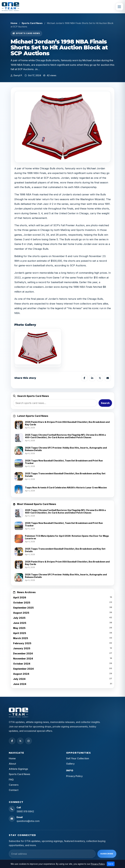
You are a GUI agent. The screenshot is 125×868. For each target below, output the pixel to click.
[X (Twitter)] (20, 741)
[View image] (38, 348)
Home (14, 23)
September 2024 (23, 669)
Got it (111, 864)
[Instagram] (29, 741)
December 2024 (23, 653)
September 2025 (23, 608)
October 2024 (22, 664)
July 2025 (19, 618)
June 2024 (20, 684)
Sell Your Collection (78, 758)
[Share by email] (108, 378)
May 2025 (19, 628)
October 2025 (22, 603)
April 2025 (20, 633)
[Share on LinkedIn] (92, 378)
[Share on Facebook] (84, 378)
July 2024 (19, 679)
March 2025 (21, 638)
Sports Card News (32, 23)
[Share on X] (100, 378)
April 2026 (20, 597)
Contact (14, 790)
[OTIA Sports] (11, 7)
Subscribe (107, 854)
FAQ (11, 780)
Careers (14, 785)
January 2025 (22, 648)
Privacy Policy (74, 776)
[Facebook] (12, 741)
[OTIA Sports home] (18, 712)
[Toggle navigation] (119, 7)
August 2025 (21, 613)
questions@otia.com (28, 821)
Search (105, 403)
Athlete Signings (18, 769)
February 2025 (22, 643)
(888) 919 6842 (25, 811)
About (12, 764)
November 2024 (23, 659)
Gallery (70, 764)
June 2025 (20, 623)
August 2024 (21, 674)
